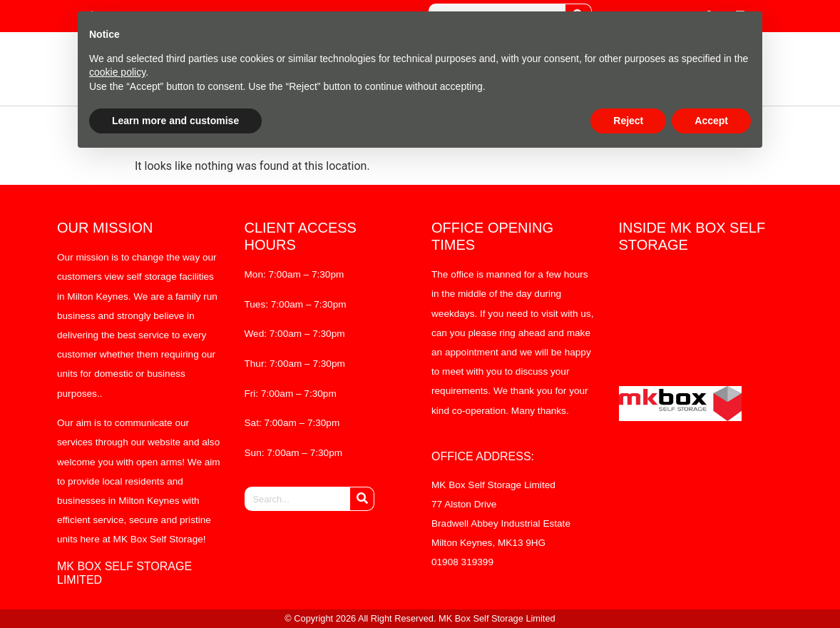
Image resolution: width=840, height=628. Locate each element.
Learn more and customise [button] (175, 121)
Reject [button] (628, 121)
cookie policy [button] (117, 72)
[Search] (362, 499)
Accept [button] (711, 121)
